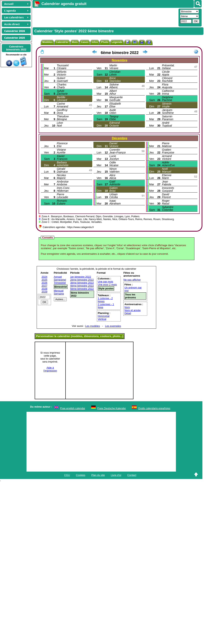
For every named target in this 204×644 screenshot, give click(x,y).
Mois (75, 42)
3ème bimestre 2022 (82, 283)
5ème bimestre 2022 (82, 289)
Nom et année (132, 310)
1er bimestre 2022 (81, 277)
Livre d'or (116, 475)
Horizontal (104, 316)
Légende (117, 42)
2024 (45, 277)
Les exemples (113, 326)
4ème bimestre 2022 (82, 286)
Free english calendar (73, 408)
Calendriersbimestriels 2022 (16, 48)
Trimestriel (60, 283)
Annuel (58, 277)
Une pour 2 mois (107, 285)
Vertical (102, 319)
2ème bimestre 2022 (82, 280)
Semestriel (60, 280)
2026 (45, 283)
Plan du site (98, 475)
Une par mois (105, 282)
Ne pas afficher (132, 280)
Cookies (81, 475)
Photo (105, 42)
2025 (45, 280)
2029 (45, 292)
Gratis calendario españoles (154, 408)
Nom (127, 307)
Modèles (47, 42)
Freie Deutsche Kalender (112, 408)
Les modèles (93, 326)
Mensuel (59, 291)
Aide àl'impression (50, 369)
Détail (128, 313)
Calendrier (62, 42)
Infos (95, 42)
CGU (67, 475)
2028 (45, 289)
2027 (45, 286)
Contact (132, 475)
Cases (85, 42)
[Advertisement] (105, 17)
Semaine (59, 294)
